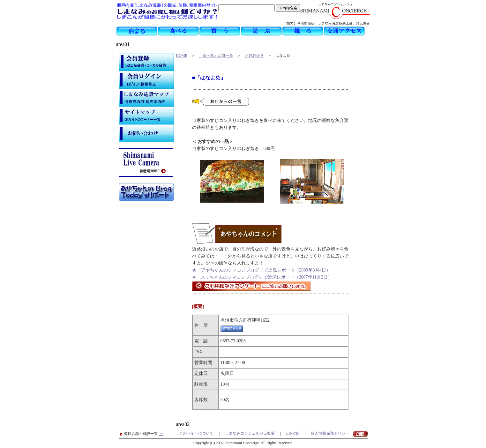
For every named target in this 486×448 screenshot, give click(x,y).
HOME (182, 56)
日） (326, 270)
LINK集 (293, 433)
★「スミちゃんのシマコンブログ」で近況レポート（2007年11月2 (258, 277)
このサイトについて (196, 433)
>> (161, 434)
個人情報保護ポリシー (330, 433)
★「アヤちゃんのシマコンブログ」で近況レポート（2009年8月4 (257, 270)
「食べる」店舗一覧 (216, 56)
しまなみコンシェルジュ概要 (250, 433)
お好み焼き (254, 56)
